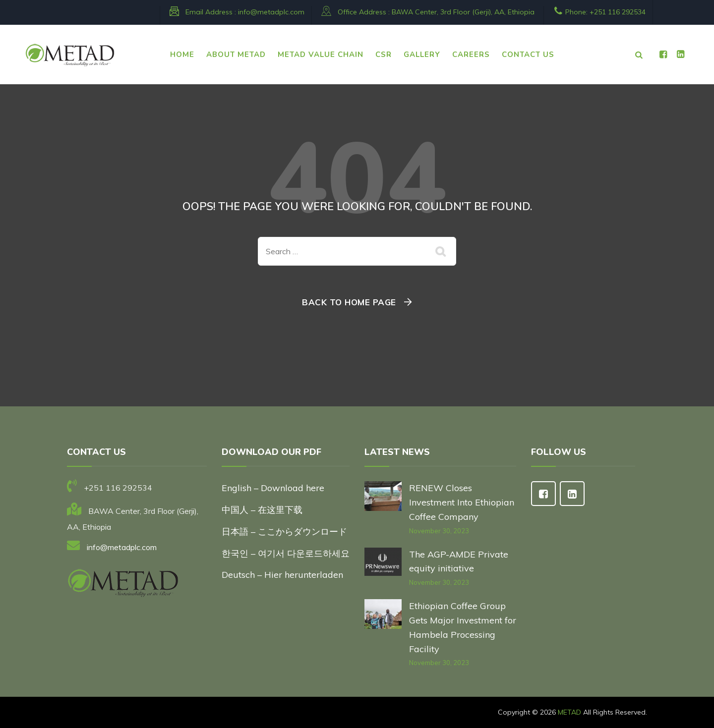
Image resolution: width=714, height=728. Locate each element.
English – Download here (274, 488)
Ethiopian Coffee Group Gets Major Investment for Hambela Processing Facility (463, 627)
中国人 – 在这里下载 (262, 510)
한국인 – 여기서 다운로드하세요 (286, 553)
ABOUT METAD (236, 55)
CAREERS (471, 55)
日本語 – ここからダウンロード (284, 532)
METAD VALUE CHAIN (321, 55)
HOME (182, 55)
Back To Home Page (349, 302)
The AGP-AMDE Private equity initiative (459, 561)
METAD (569, 712)
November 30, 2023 (439, 531)
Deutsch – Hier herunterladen (282, 575)
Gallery (422, 55)
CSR (384, 55)
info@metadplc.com (271, 12)
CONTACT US (528, 55)
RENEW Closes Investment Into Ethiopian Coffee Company (462, 502)
